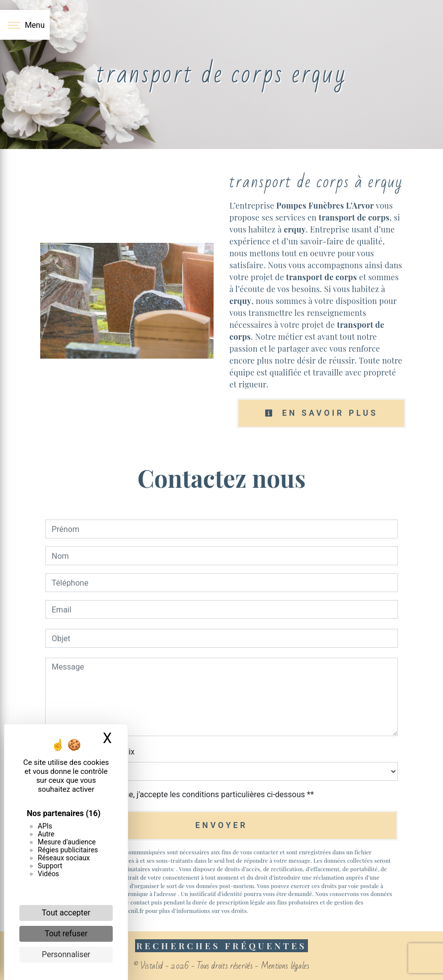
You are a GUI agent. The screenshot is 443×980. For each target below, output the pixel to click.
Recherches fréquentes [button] (221, 945)
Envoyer (221, 825)
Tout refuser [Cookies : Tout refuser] (66, 934)
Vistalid (152, 966)
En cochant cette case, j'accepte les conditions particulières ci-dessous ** (185, 794)
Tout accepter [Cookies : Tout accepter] (66, 913)
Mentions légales (284, 966)
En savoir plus (321, 413)
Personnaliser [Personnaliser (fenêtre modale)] (66, 954)
